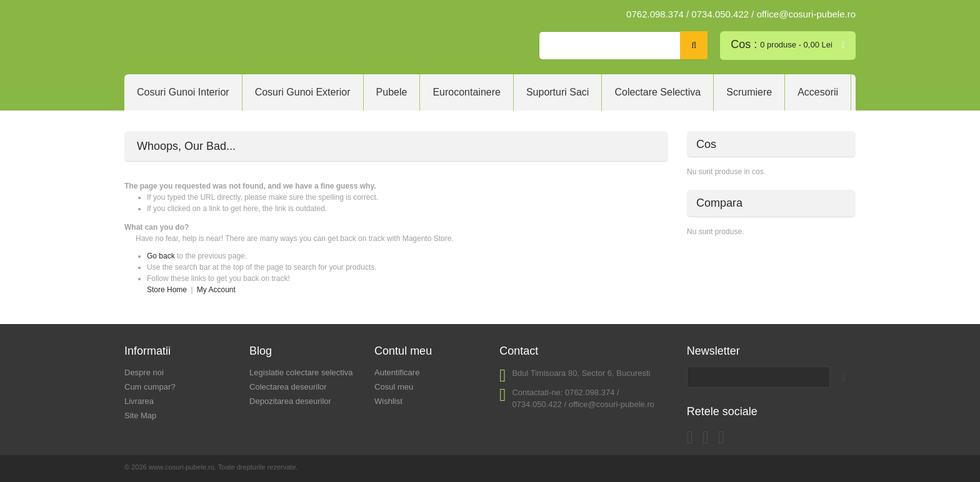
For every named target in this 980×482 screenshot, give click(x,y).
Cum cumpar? (150, 387)
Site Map (140, 416)
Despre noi (144, 372)
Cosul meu (394, 387)
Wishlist (388, 401)
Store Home (167, 290)
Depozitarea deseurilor (290, 401)
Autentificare (397, 372)
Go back (161, 256)
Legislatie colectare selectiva (301, 372)
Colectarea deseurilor (288, 387)
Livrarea (139, 401)
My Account (216, 290)
